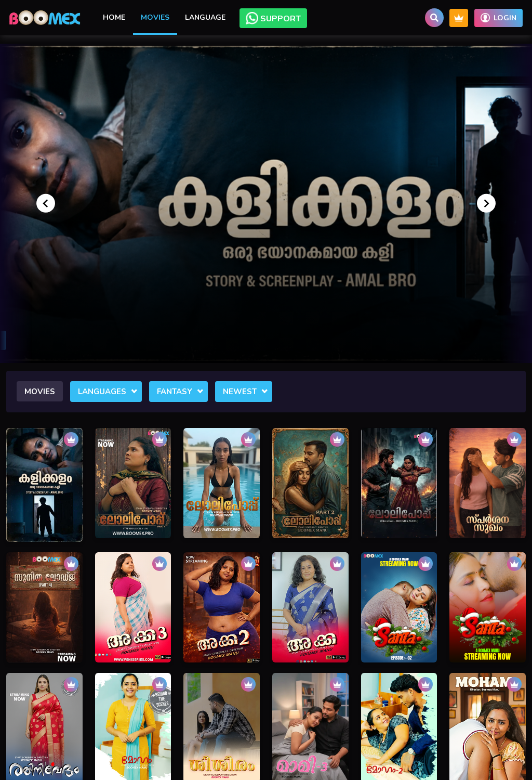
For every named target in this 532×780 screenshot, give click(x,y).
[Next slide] (486, 203)
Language (205, 17)
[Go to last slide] (46, 203)
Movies (155, 17)
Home (114, 17)
